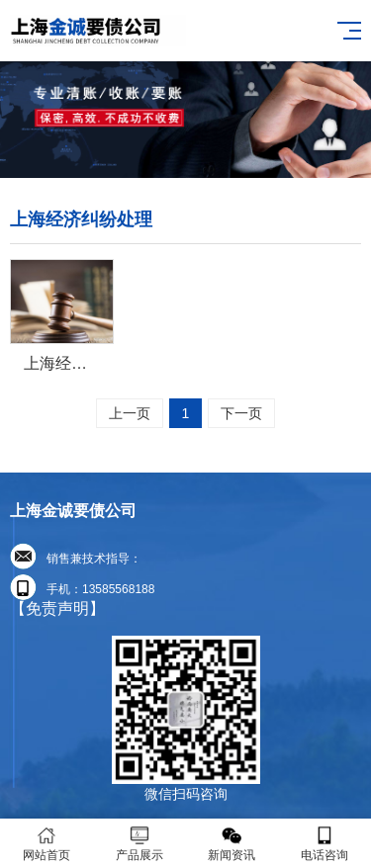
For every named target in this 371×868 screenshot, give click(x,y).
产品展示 (139, 844)
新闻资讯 (232, 844)
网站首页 (46, 844)
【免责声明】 (57, 608)
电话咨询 (325, 844)
